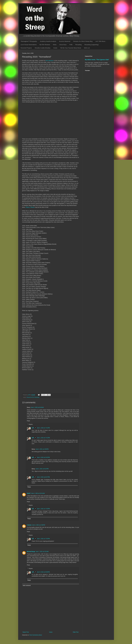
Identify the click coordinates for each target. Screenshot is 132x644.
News (55, 45)
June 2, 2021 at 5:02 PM (43, 457)
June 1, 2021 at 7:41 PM (43, 428)
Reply (28, 421)
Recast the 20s (30, 397)
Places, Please (30, 207)
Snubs (55, 48)
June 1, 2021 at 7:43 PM (43, 509)
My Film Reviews (45, 45)
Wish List (87, 48)
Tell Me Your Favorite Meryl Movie (71, 48)
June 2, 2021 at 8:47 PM (43, 477)
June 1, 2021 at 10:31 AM (38, 493)
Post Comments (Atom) (36, 635)
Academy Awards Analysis (48, 41)
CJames (29, 525)
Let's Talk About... (101, 41)
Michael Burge (31, 552)
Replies (31, 424)
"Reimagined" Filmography (29, 41)
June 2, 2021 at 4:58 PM (42, 449)
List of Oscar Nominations (29, 45)
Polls (71, 45)
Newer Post (26, 632)
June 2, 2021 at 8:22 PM (42, 469)
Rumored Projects (26, 48)
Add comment (27, 585)
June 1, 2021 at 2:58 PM (39, 525)
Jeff (33, 428)
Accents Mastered (65, 41)
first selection (50, 61)
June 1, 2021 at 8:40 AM (37, 407)
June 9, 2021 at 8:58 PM (43, 572)
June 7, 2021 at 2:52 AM (42, 552)
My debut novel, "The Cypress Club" (97, 60)
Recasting (78, 45)
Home (51, 632)
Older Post (76, 632)
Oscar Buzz (63, 45)
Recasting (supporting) (92, 45)
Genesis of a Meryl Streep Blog (83, 41)
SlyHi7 (29, 493)
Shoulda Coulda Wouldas (43, 48)
